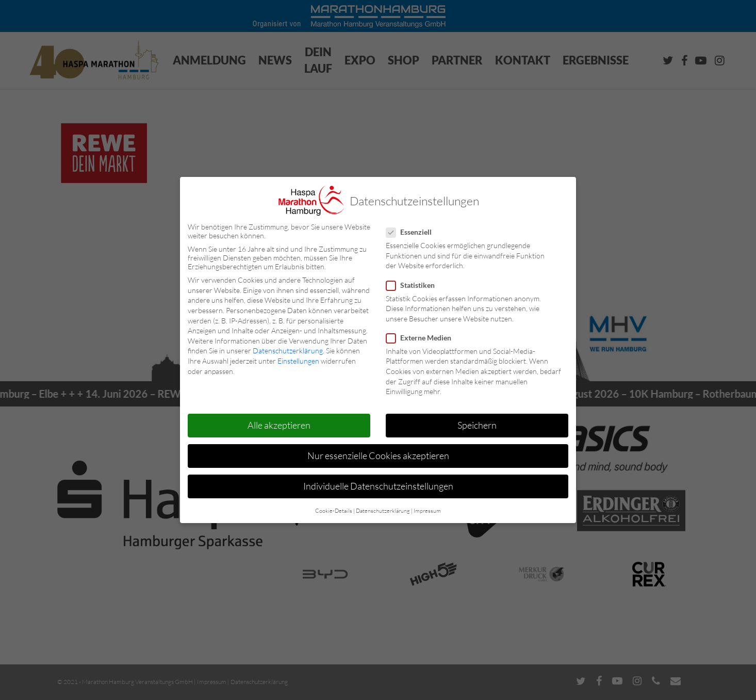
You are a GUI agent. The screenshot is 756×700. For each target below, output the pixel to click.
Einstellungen (298, 361)
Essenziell (413, 232)
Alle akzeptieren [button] (279, 425)
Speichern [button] (477, 425)
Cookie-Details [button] (334, 511)
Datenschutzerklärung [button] (383, 511)
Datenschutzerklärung (288, 351)
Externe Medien (423, 338)
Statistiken (415, 285)
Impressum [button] (427, 511)
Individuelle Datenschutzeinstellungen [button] (378, 486)
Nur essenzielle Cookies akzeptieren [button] (378, 455)
